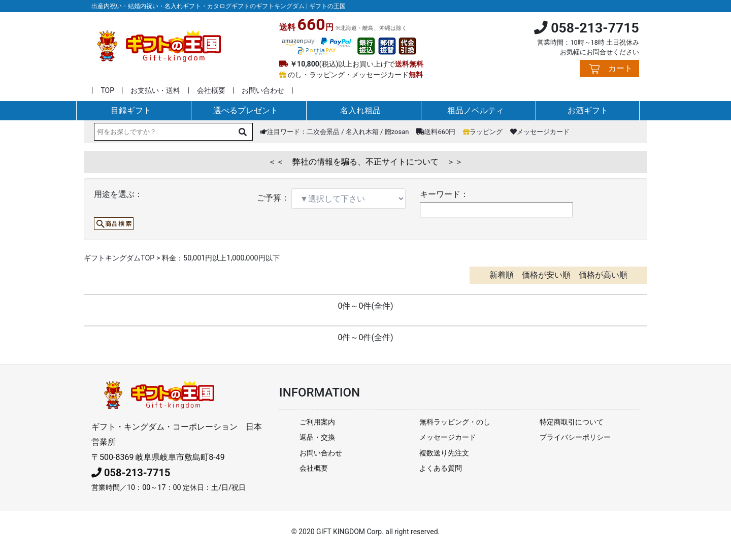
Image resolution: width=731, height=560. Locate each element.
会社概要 (211, 90)
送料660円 (436, 132)
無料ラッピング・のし (455, 422)
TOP (107, 90)
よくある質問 (441, 468)
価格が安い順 (546, 275)
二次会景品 (323, 132)
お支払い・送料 (155, 90)
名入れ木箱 (362, 132)
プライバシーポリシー (575, 437)
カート (620, 68)
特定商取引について (572, 422)
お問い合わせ (263, 90)
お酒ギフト (588, 110)
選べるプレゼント (246, 110)
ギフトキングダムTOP (119, 258)
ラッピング (483, 132)
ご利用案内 (317, 422)
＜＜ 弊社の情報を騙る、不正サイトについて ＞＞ (365, 162)
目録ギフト (131, 110)
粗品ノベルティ (476, 110)
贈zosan (397, 132)
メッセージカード (540, 132)
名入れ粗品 (360, 110)
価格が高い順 (603, 275)
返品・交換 (317, 437)
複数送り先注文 (444, 453)
